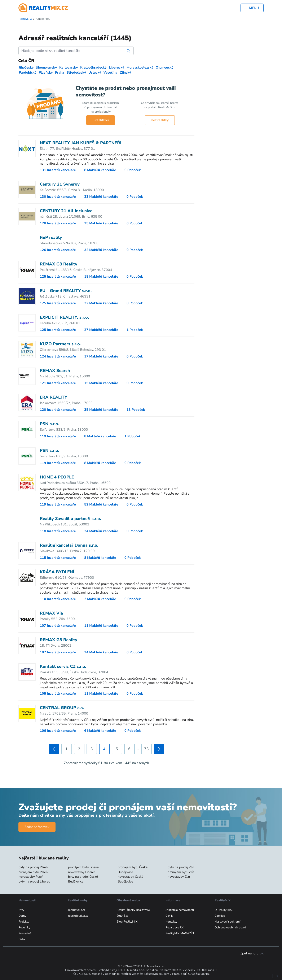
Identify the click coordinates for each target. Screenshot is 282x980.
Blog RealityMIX (127, 922)
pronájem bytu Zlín (181, 872)
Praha (60, 73)
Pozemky (24, 927)
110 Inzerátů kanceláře (58, 599)
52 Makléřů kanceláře (101, 504)
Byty (21, 910)
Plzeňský (46, 73)
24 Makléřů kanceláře (101, 531)
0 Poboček (133, 170)
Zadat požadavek (37, 827)
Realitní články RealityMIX (133, 910)
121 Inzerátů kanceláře (58, 383)
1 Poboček (135, 330)
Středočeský (76, 73)
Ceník (169, 916)
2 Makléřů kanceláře (100, 599)
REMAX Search (55, 371)
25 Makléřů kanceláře (101, 223)
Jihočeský (26, 68)
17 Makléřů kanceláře (101, 356)
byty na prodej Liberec (34, 881)
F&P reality (51, 237)
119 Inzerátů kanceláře (58, 436)
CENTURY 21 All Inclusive (66, 211)
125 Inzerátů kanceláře (58, 277)
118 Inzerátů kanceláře (58, 531)
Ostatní (23, 939)
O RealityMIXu (224, 910)
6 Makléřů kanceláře (100, 731)
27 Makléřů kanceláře (101, 330)
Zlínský (125, 73)
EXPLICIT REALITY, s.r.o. (64, 317)
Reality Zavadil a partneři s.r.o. (70, 519)
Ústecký (95, 73)
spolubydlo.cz (76, 910)
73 (146, 749)
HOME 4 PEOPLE (57, 477)
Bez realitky (160, 120)
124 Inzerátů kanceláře (58, 356)
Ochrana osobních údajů (230, 927)
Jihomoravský (46, 68)
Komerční (25, 933)
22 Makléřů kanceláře (101, 303)
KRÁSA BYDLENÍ (57, 572)
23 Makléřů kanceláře (101, 197)
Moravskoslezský (140, 68)
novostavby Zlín (179, 877)
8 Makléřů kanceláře (100, 170)
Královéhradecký (93, 68)
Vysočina (110, 73)
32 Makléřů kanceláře (101, 250)
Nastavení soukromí (227, 922)
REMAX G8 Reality (59, 264)
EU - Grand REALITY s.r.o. (66, 291)
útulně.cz (122, 916)
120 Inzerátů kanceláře (58, 410)
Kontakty (171, 922)
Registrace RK (175, 927)
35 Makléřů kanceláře (101, 410)
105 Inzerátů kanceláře (58, 694)
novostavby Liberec (82, 872)
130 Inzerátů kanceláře (58, 197)
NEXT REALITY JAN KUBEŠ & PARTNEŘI (81, 143)
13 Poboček (136, 410)
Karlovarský (69, 68)
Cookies (220, 916)
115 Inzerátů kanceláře (58, 558)
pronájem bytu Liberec (84, 867)
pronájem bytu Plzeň (33, 872)
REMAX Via (51, 613)
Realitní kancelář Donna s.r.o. (69, 545)
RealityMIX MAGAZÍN (180, 933)
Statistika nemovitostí (180, 910)
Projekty (24, 922)
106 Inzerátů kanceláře (58, 731)
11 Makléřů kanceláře (101, 626)
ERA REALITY (54, 397)
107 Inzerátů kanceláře (58, 626)
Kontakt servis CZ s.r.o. (63, 666)
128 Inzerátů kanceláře (58, 223)
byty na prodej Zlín (181, 867)
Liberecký (116, 68)
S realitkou (101, 120)
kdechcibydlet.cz (78, 916)
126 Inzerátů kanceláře (58, 250)
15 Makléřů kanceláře (101, 383)
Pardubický (28, 73)
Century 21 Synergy (60, 184)
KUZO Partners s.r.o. (60, 344)
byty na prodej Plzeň (33, 867)
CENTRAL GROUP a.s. (62, 708)
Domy (22, 916)
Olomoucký (164, 68)
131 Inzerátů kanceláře (58, 170)
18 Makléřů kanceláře (101, 277)
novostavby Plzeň (31, 877)
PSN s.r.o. (49, 424)
